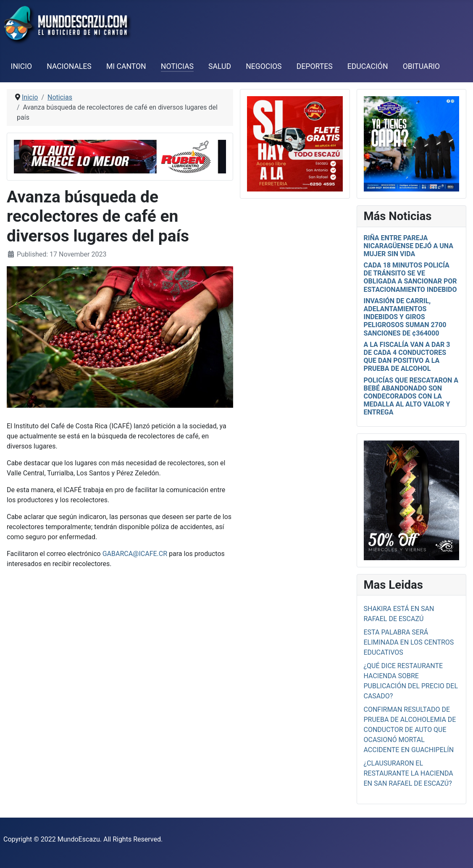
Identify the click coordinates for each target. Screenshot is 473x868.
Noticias (177, 66)
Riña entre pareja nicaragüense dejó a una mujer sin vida (409, 246)
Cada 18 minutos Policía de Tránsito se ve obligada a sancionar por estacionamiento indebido (410, 277)
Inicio (21, 66)
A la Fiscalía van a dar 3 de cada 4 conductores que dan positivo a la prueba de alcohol (407, 357)
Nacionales (69, 66)
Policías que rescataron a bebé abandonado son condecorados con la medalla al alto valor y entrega (411, 396)
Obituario (422, 66)
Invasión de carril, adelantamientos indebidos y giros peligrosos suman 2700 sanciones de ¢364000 (405, 317)
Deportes (315, 66)
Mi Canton (126, 66)
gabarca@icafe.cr (136, 554)
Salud (220, 66)
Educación (368, 66)
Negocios (264, 66)
